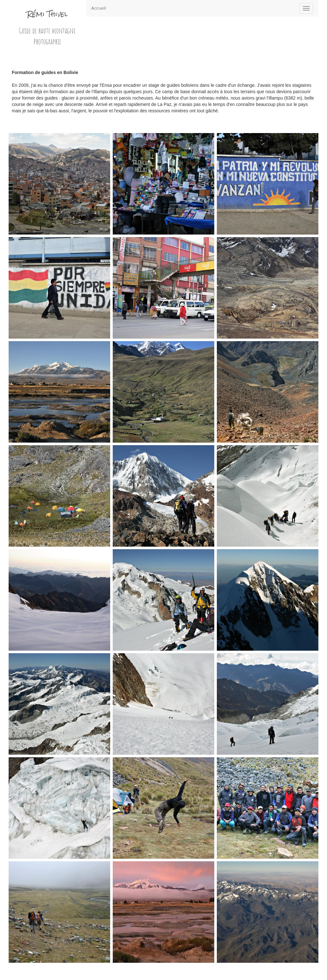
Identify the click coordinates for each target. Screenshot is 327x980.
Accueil (99, 8)
